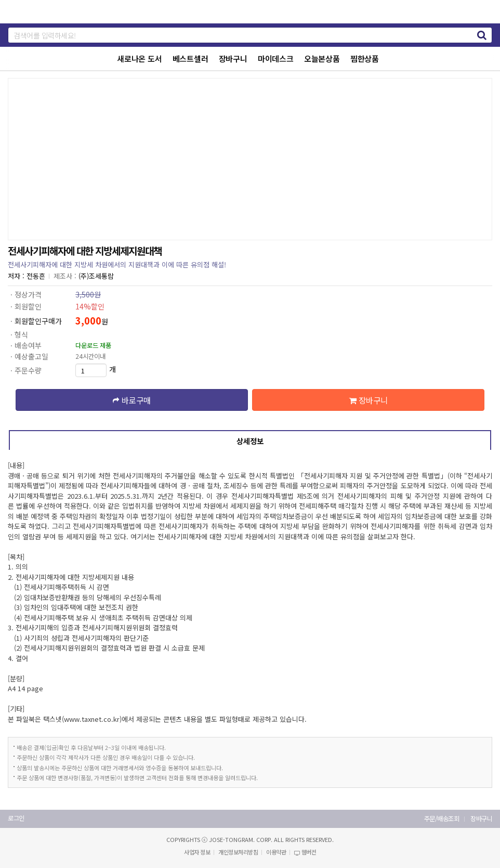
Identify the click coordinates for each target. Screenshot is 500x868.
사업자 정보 (197, 852)
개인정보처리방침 (238, 852)
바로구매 (131, 400)
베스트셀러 (190, 59)
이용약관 (276, 852)
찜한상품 (365, 59)
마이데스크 (276, 59)
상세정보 (250, 441)
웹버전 (305, 852)
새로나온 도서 (140, 59)
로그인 (16, 818)
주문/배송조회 (442, 819)
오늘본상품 (322, 59)
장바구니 (233, 59)
